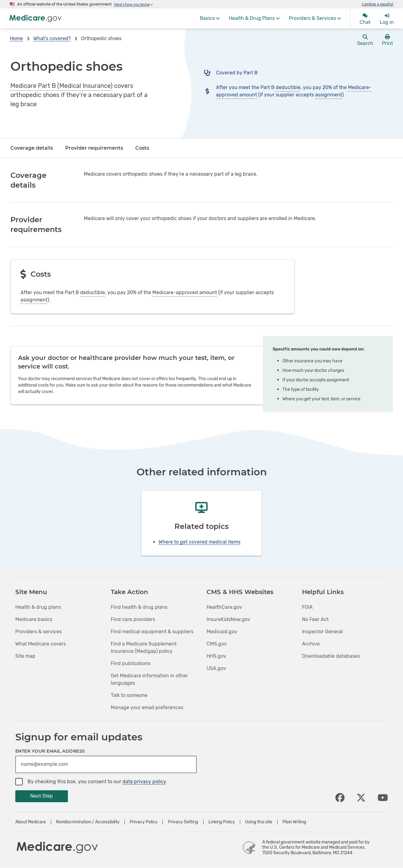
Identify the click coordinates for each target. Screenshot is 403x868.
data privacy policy (144, 782)
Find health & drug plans (139, 607)
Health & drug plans (38, 607)
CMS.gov (217, 644)
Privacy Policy (144, 822)
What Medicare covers (41, 644)
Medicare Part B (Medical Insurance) (62, 86)
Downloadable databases (331, 656)
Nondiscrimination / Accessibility (88, 822)
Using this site (259, 822)
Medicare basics (34, 619)
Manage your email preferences (147, 707)
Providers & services (39, 632)
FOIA (307, 607)
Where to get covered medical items (200, 542)
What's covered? (52, 38)
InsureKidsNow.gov (228, 619)
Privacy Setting (183, 822)
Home (16, 38)
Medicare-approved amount (185, 292)
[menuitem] (210, 18)
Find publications (131, 663)
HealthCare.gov (224, 607)
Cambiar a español (377, 4)
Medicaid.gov (222, 632)
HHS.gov (216, 656)
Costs (142, 148)
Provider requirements (94, 148)
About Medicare (31, 822)
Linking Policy (222, 822)
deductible (288, 87)
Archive (311, 644)
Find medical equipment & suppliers (152, 632)
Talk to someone (129, 695)
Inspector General (322, 632)
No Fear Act (315, 619)
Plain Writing (294, 822)
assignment (329, 95)
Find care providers (133, 619)
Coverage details (32, 148)
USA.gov (216, 668)
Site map (25, 656)
